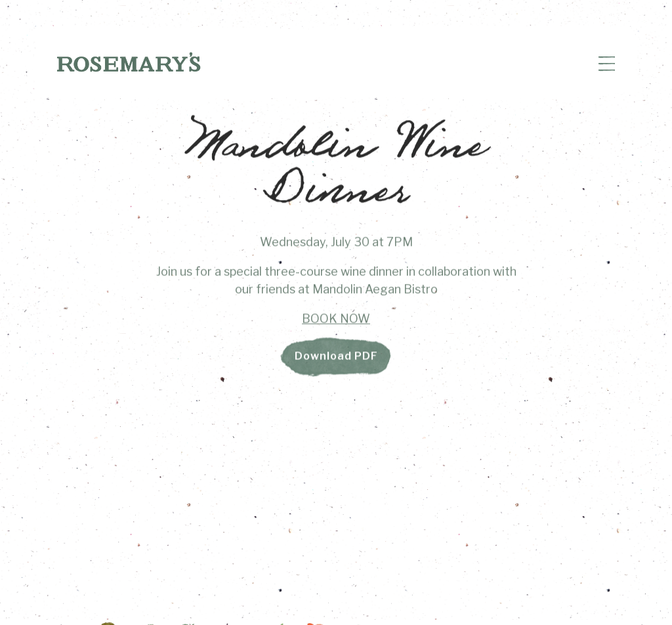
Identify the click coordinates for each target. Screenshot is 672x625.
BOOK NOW (336, 321)
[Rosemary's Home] (129, 61)
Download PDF (336, 359)
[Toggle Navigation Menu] (607, 64)
